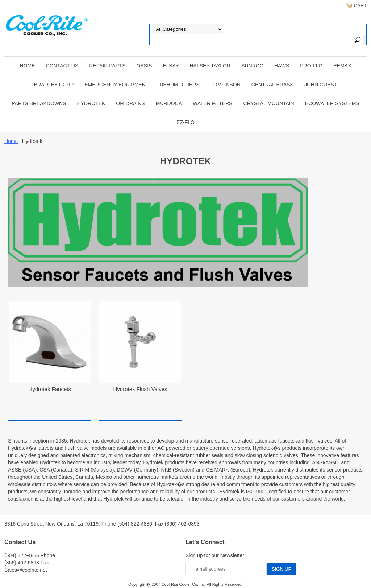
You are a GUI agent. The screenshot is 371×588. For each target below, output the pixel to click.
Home (28, 66)
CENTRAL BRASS (272, 85)
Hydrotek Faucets (50, 389)
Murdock (169, 103)
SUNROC (252, 66)
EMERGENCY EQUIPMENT (116, 85)
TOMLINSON (226, 85)
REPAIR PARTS (107, 66)
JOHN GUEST (321, 85)
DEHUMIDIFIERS (179, 85)
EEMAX (342, 66)
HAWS (282, 66)
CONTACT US (62, 66)
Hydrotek (91, 103)
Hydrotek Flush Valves (140, 389)
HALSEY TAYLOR (210, 66)
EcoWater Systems (332, 103)
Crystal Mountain (268, 103)
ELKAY (171, 66)
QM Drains (130, 103)
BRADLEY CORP (54, 85)
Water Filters (212, 103)
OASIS (144, 66)
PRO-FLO (311, 66)
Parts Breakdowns (39, 103)
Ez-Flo (185, 122)
